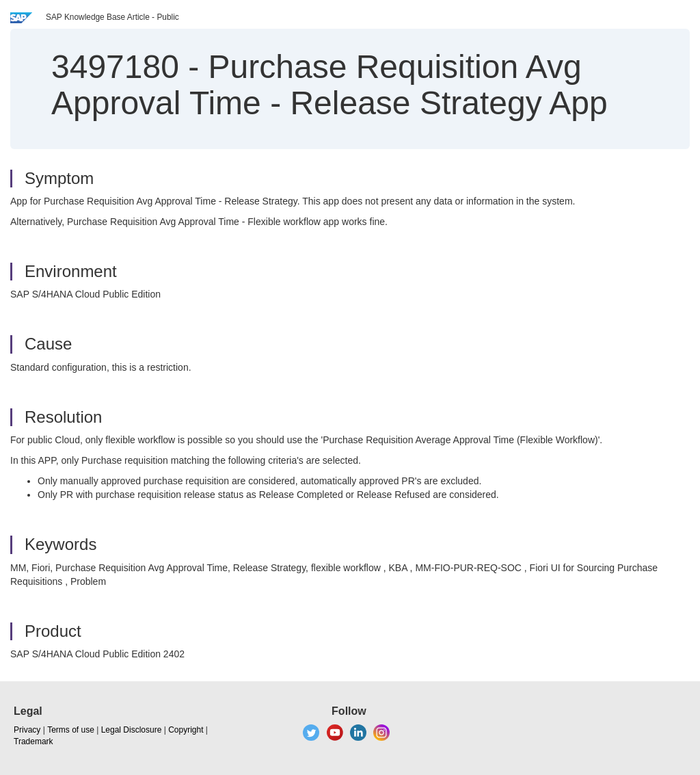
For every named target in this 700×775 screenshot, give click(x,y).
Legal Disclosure (132, 730)
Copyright (186, 730)
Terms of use (71, 730)
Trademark (33, 741)
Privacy (27, 730)
